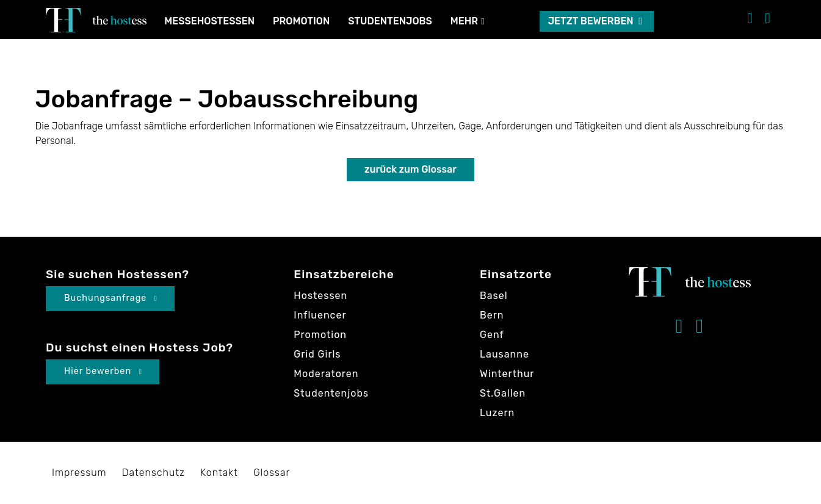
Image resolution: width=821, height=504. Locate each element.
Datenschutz (154, 473)
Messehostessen (209, 21)
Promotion (301, 21)
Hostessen (320, 296)
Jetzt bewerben (595, 21)
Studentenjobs (390, 21)
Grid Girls (317, 354)
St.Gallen (503, 393)
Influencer (320, 315)
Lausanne (505, 354)
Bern (492, 315)
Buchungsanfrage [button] (111, 298)
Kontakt (219, 473)
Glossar (272, 473)
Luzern (497, 413)
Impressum (79, 473)
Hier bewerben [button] (103, 371)
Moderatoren (326, 374)
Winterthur (507, 374)
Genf (492, 335)
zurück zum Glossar (410, 169)
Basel (494, 296)
